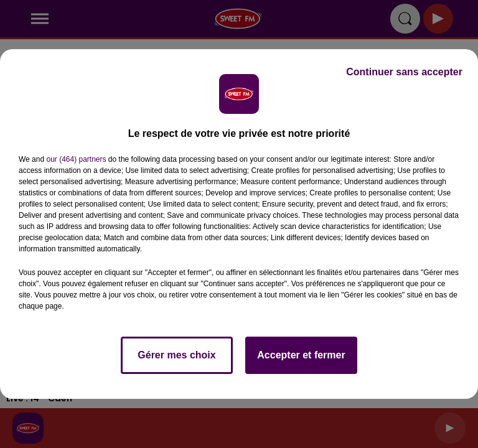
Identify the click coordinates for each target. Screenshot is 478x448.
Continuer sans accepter (404, 72)
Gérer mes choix (176, 355)
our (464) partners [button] (76, 159)
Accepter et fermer (301, 355)
